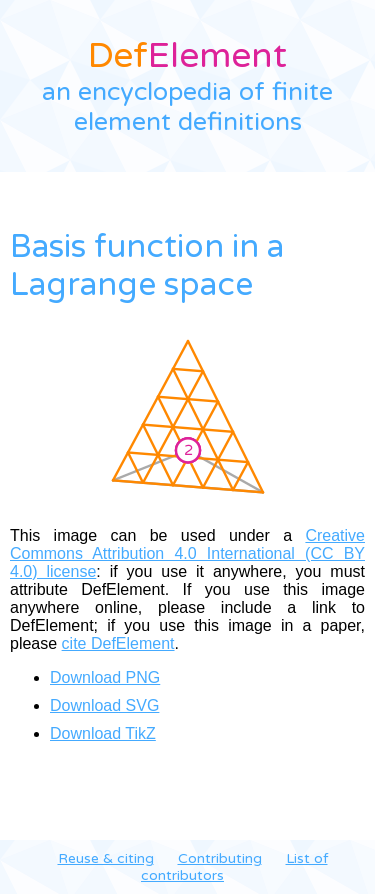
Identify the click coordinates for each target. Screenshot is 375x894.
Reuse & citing (106, 858)
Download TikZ (103, 733)
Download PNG (105, 677)
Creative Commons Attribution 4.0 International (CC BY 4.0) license (187, 553)
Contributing (220, 858)
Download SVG (104, 705)
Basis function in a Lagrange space (147, 266)
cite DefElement (118, 643)
